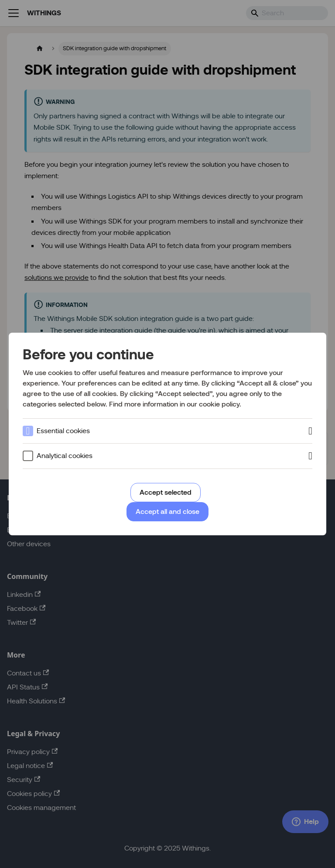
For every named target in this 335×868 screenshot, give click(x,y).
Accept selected (166, 492)
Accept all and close (167, 511)
